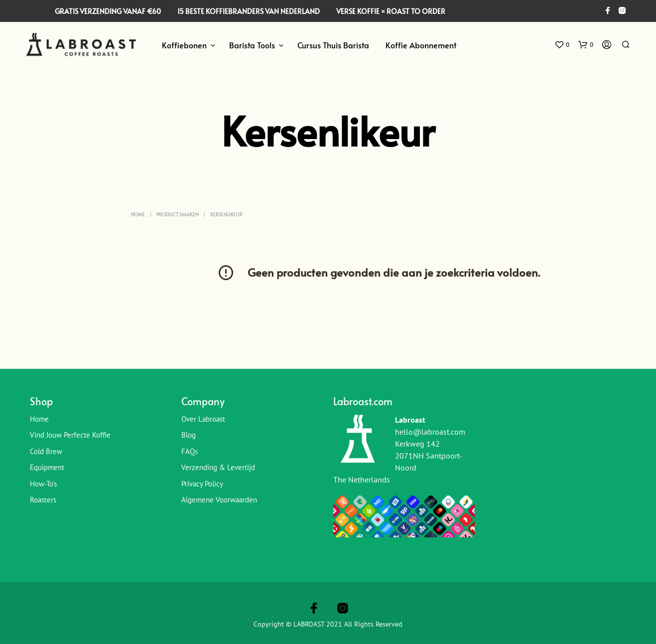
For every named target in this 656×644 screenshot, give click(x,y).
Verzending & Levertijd (218, 467)
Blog (189, 435)
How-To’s (43, 484)
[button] (562, 45)
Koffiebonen (184, 45)
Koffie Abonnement (421, 45)
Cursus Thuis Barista (333, 45)
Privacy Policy (202, 484)
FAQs (190, 451)
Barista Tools (252, 45)
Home (138, 214)
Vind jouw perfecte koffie (70, 435)
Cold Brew (46, 451)
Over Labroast (203, 419)
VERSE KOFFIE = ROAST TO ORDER (391, 11)
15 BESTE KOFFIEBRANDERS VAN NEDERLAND (249, 11)
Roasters (43, 500)
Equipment (47, 467)
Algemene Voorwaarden (219, 500)
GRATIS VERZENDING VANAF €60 (108, 11)
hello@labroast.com (430, 432)
